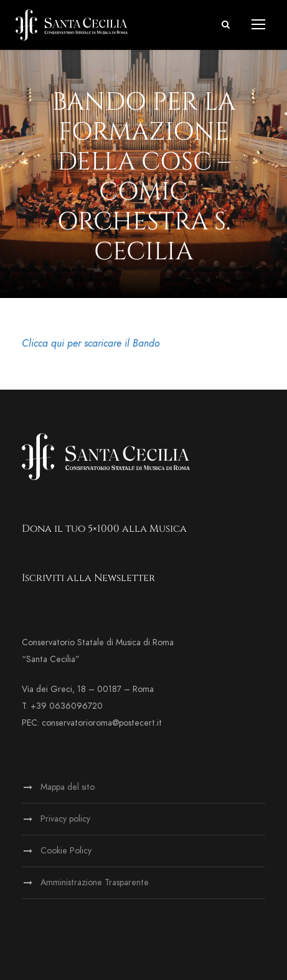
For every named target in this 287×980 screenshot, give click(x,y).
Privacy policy (65, 819)
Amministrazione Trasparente (95, 882)
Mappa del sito (68, 787)
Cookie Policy (66, 851)
